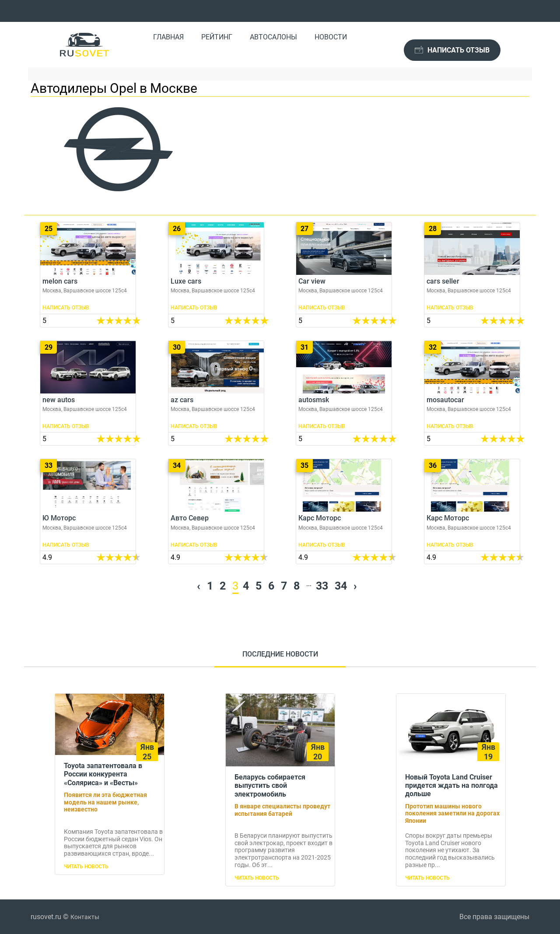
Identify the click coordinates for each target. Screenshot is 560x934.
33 (322, 586)
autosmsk (344, 393)
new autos (88, 393)
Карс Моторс (344, 511)
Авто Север (216, 511)
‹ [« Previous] (199, 586)
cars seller (472, 275)
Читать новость (86, 867)
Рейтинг (217, 37)
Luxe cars (216, 275)
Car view (344, 275)
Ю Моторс (88, 511)
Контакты (85, 917)
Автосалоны (273, 37)
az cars (216, 393)
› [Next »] (355, 586)
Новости (331, 37)
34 (341, 586)
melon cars (88, 275)
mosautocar (472, 393)
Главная (168, 37)
